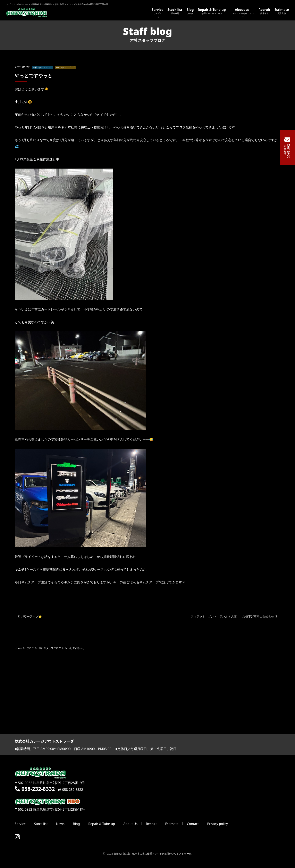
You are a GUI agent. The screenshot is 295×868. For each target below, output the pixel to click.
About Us (130, 824)
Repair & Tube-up (102, 824)
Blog (190, 13)
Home (18, 649)
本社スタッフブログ (42, 68)
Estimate (282, 11)
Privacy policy (217, 824)
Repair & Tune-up (212, 11)
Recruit (264, 11)
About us (242, 13)
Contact (193, 824)
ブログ (30, 649)
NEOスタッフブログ (65, 68)
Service (157, 13)
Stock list (175, 11)
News (60, 824)
